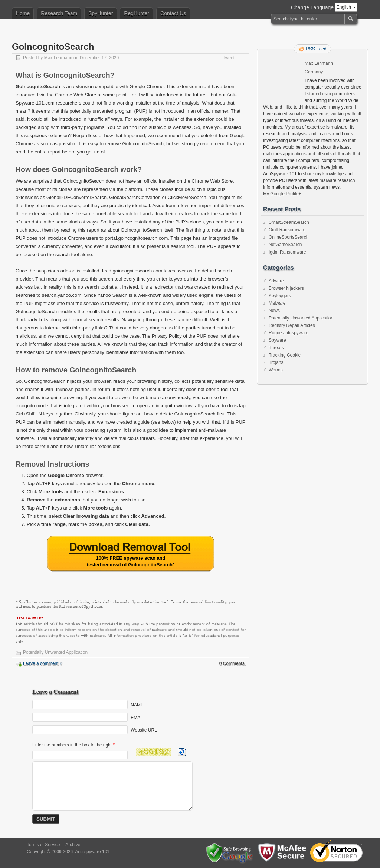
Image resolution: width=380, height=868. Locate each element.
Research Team (59, 13)
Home (23, 13)
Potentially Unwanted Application (55, 652)
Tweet (229, 58)
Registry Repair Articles (292, 325)
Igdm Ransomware (287, 252)
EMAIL (137, 718)
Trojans (276, 362)
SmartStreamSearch (289, 222)
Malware (277, 303)
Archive (73, 845)
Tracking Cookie (285, 355)
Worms (276, 370)
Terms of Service (43, 845)
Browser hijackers (286, 288)
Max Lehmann (58, 58)
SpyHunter (101, 13)
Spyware (277, 340)
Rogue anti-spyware (289, 333)
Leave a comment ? (42, 663)
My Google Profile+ (282, 194)
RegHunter (137, 13)
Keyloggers (280, 296)
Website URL (144, 730)
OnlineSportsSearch (289, 237)
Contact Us (173, 13)
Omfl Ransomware (287, 230)
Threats (276, 348)
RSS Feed (316, 49)
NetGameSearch (285, 245)
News (274, 311)
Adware (276, 281)
